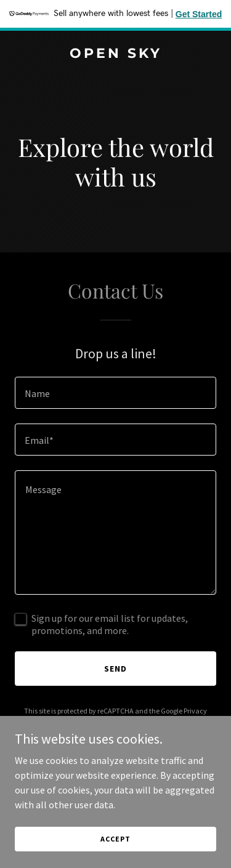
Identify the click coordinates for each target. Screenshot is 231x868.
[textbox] (115, 393)
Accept (115, 839)
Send (115, 669)
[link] (115, 54)
